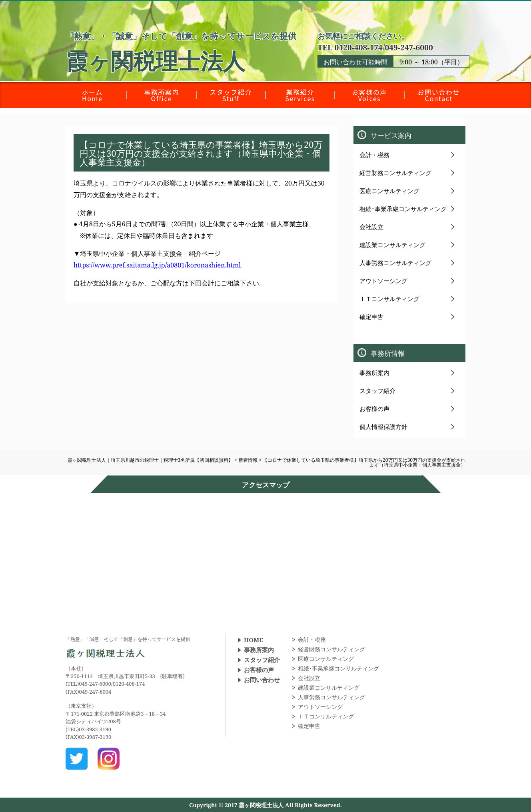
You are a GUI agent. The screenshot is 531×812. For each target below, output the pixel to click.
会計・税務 (374, 155)
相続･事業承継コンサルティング (403, 209)
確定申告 (371, 317)
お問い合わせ (262, 680)
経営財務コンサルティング (395, 173)
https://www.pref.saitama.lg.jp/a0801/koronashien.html (157, 265)
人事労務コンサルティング (395, 263)
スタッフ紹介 (377, 391)
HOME (254, 640)
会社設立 (371, 227)
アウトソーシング (383, 281)
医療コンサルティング (389, 191)
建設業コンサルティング (392, 245)
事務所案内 (374, 373)
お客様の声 (374, 409)
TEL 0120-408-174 (350, 47)
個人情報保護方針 (383, 427)
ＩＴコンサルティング (389, 299)
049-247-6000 (409, 47)
